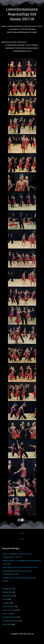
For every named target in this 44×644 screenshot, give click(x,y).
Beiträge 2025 (7, 589)
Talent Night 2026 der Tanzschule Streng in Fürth (20, 567)
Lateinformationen (9, 610)
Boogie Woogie (8, 596)
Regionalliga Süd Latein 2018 (14, 42)
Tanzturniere (7, 624)
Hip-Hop (5, 599)
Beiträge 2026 (7, 592)
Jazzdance (6, 603)
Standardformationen (10, 621)
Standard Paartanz (9, 617)
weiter (22, 539)
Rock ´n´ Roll (7, 614)
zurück (22, 533)
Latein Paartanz (8, 606)
